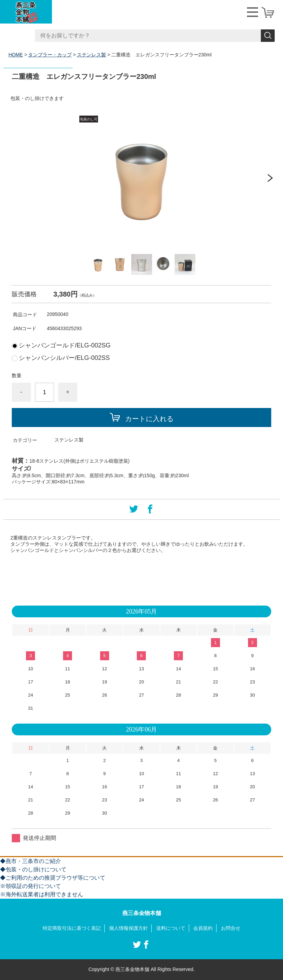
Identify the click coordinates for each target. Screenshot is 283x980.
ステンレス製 (91, 55)
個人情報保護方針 (129, 928)
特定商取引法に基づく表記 (72, 928)
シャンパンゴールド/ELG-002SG (65, 345)
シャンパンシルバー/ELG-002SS (64, 358)
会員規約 (203, 928)
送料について (171, 928)
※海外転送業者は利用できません (42, 894)
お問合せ (231, 928)
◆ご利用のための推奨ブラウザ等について (53, 878)
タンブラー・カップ (50, 55)
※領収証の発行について (30, 886)
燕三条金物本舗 (142, 913)
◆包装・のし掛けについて (33, 869)
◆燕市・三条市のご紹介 (30, 861)
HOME (16, 55)
